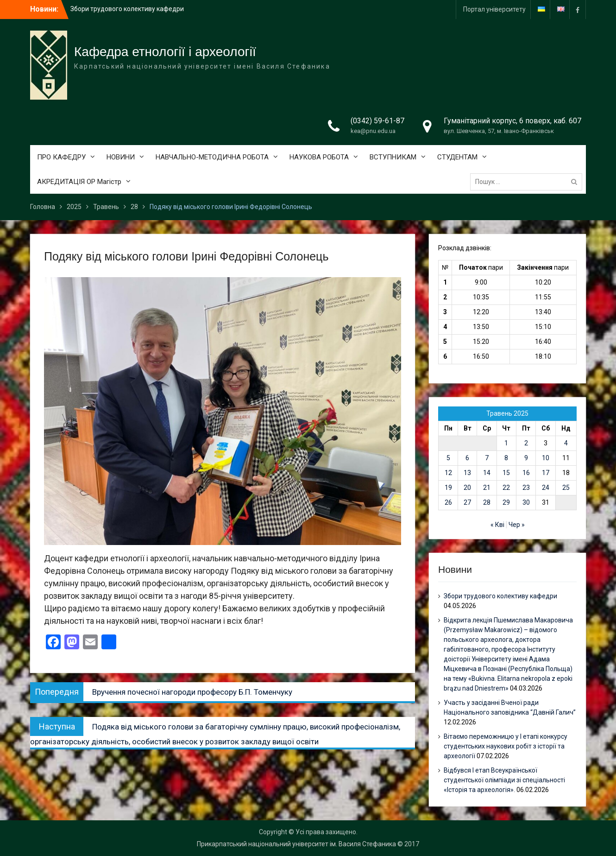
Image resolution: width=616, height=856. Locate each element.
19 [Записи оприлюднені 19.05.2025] (448, 488)
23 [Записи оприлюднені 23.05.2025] (526, 488)
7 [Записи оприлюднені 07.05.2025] (487, 458)
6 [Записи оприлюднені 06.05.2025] (467, 458)
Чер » (517, 525)
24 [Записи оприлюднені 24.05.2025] (546, 488)
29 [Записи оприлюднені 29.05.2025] (506, 502)
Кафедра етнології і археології (165, 52)
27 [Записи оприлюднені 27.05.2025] (467, 502)
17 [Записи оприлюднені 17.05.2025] (546, 473)
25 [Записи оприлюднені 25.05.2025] (566, 488)
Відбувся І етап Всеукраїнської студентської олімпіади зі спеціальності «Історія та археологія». (504, 780)
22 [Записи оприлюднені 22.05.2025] (506, 488)
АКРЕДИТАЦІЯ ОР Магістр (79, 182)
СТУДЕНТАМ (457, 157)
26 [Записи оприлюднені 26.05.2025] (448, 502)
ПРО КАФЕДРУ (61, 157)
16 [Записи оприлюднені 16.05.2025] (526, 473)
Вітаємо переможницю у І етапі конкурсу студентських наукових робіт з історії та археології (506, 746)
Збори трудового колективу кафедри (127, 9)
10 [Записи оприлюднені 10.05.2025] (546, 458)
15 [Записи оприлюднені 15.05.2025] (506, 473)
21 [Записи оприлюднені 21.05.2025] (487, 488)
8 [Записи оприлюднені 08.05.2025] (506, 458)
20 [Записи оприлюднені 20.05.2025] (467, 488)
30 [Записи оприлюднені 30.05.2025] (526, 502)
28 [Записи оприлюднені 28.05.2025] (487, 502)
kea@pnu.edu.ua (373, 131)
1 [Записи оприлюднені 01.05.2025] (506, 443)
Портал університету (494, 9)
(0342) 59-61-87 (377, 121)
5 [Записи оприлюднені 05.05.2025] (448, 458)
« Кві (497, 525)
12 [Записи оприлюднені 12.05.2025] (448, 473)
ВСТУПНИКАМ (393, 157)
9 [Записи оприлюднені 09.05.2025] (526, 458)
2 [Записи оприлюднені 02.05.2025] (526, 443)
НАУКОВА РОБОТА (319, 157)
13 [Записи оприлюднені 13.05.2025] (467, 473)
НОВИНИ (121, 157)
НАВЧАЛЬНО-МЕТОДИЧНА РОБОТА (212, 157)
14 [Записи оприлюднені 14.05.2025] (487, 473)
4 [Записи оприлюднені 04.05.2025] (566, 443)
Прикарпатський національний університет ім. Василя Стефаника (296, 844)
